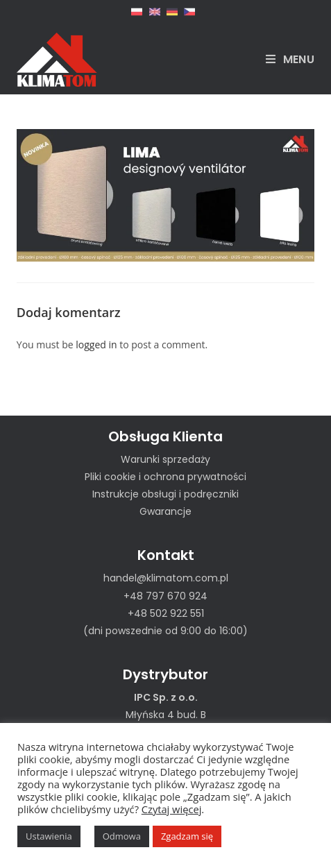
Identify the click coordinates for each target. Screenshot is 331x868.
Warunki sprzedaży (165, 459)
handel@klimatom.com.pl (166, 578)
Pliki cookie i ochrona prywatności (165, 477)
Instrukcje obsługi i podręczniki (165, 494)
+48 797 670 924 (165, 596)
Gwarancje (165, 511)
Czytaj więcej (172, 809)
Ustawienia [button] (49, 836)
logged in (96, 344)
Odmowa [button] (122, 836)
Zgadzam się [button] (187, 836)
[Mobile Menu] (290, 59)
